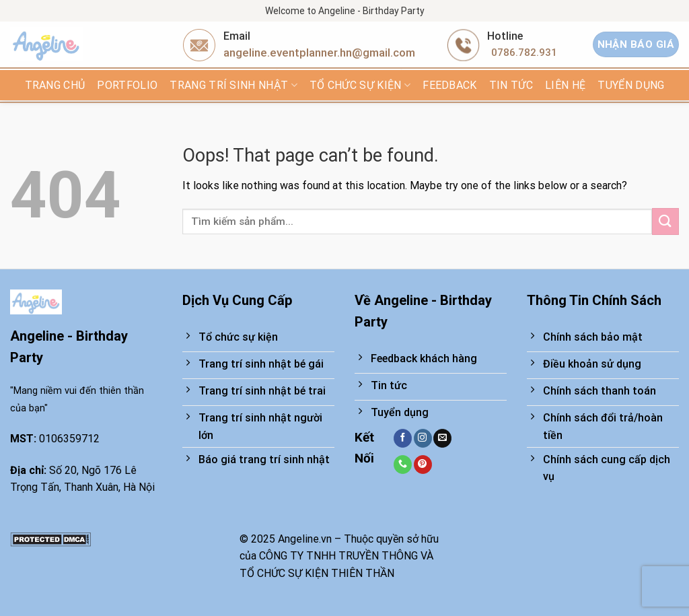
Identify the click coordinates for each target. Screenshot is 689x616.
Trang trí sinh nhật (233, 85)
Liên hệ (565, 85)
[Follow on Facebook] (403, 438)
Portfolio (127, 85)
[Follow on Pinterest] (423, 465)
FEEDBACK (450, 85)
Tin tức (511, 85)
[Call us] (403, 465)
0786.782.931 (524, 53)
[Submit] (665, 221)
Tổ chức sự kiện (360, 85)
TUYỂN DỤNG (631, 85)
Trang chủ (55, 85)
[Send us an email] (442, 438)
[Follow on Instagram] (423, 438)
